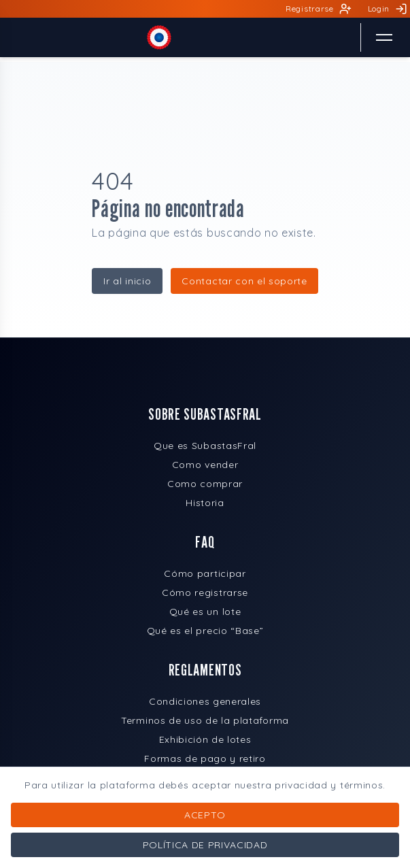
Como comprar (205, 484)
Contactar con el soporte (244, 281)
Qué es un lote (205, 612)
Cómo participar (205, 573)
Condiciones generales (205, 701)
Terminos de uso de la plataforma (205, 720)
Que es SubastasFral (205, 446)
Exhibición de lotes (205, 739)
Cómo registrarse (205, 592)
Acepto (205, 815)
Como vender (205, 465)
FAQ (205, 542)
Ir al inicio (127, 281)
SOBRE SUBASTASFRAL (205, 414)
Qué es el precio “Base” (205, 631)
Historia (205, 503)
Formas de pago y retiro (205, 758)
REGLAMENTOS (205, 670)
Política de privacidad (205, 845)
